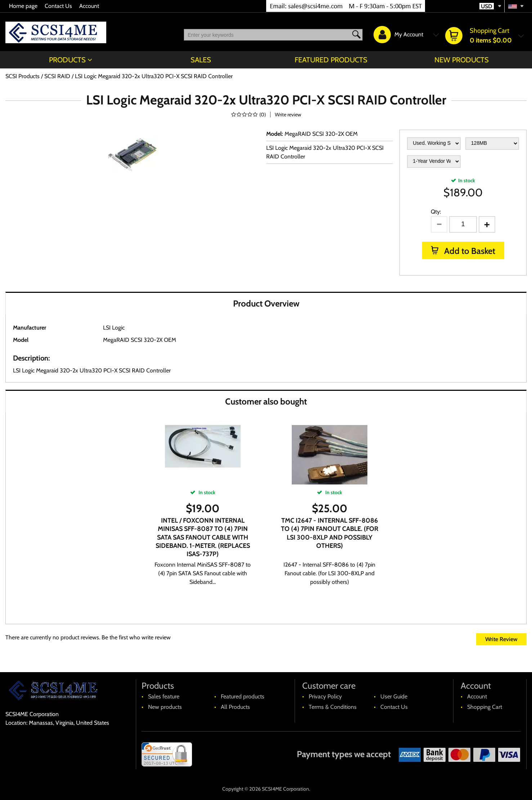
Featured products (331, 60)
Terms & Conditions (333, 707)
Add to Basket (469, 251)
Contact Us (58, 6)
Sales (201, 60)
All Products (235, 707)
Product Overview (266, 303)
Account (89, 6)
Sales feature (164, 696)
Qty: (436, 212)
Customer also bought (266, 401)
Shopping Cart (485, 707)
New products (462, 60)
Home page (23, 6)
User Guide (394, 696)
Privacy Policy (325, 696)
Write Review (501, 639)
